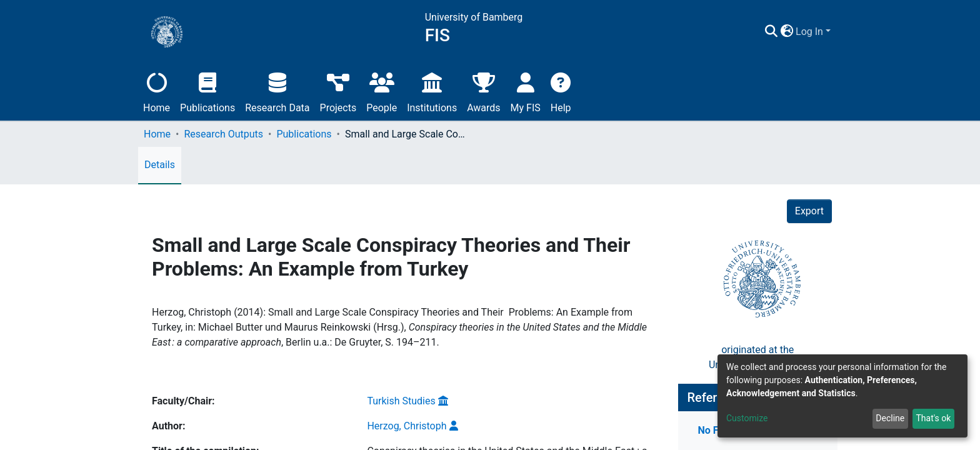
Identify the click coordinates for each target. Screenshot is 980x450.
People (382, 91)
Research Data (277, 91)
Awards (483, 91)
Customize (747, 418)
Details (160, 165)
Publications (207, 91)
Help (561, 91)
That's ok (933, 418)
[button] (824, 32)
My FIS (526, 91)
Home (157, 91)
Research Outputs (223, 134)
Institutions (432, 91)
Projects (338, 91)
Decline (890, 418)
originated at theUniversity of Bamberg (758, 333)
